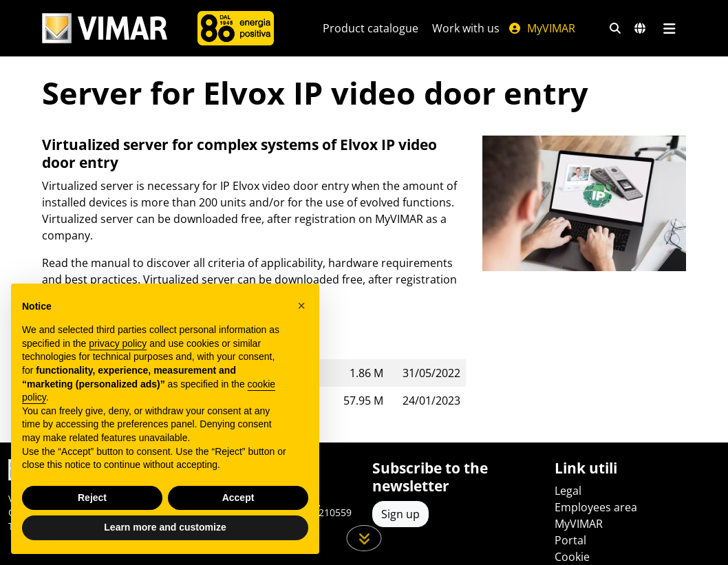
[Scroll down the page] (364, 538)
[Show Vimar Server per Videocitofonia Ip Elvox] (584, 203)
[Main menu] (669, 28)
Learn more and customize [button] (165, 527)
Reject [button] (92, 498)
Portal (570, 540)
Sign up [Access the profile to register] (400, 514)
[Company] (236, 28)
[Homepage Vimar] (105, 29)
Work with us (466, 28)
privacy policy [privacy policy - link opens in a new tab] (118, 343)
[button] (301, 306)
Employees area (596, 507)
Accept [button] (238, 498)
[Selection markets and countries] (640, 28)
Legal (568, 491)
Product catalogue (371, 28)
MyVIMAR (542, 28)
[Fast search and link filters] (615, 28)
